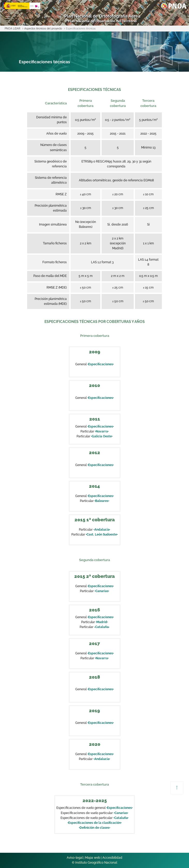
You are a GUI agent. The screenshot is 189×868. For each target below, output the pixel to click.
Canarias (102, 591)
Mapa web (93, 858)
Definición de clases (94, 828)
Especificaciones (101, 364)
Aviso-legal (75, 858)
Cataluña (102, 627)
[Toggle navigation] (8, 19)
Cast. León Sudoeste (102, 534)
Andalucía (102, 530)
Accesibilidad (112, 858)
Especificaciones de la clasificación (94, 823)
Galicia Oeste (102, 436)
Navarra (102, 431)
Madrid (102, 622)
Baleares (102, 501)
